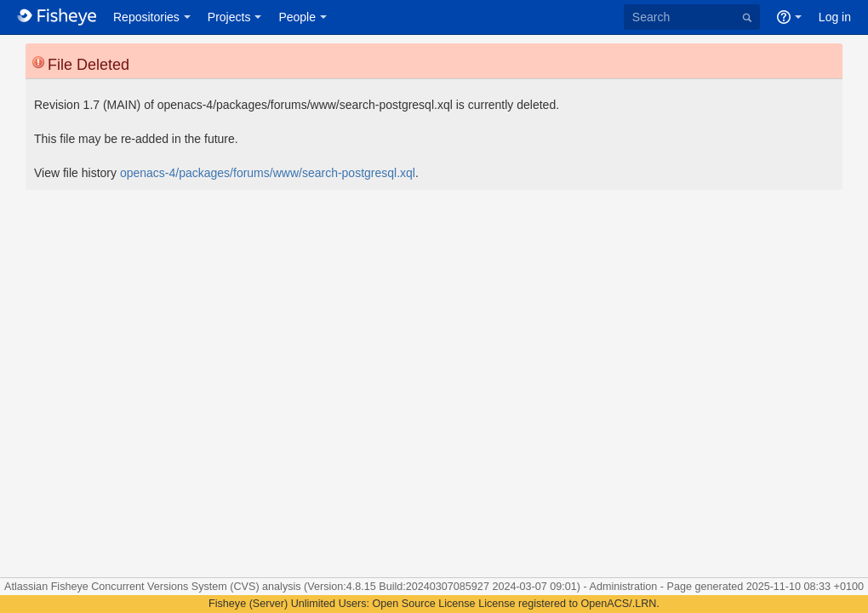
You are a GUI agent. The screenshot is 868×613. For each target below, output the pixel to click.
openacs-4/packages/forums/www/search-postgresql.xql (268, 173)
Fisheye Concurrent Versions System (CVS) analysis (177, 587)
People (297, 17)
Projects (229, 17)
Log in (835, 17)
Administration (624, 587)
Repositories (146, 17)
